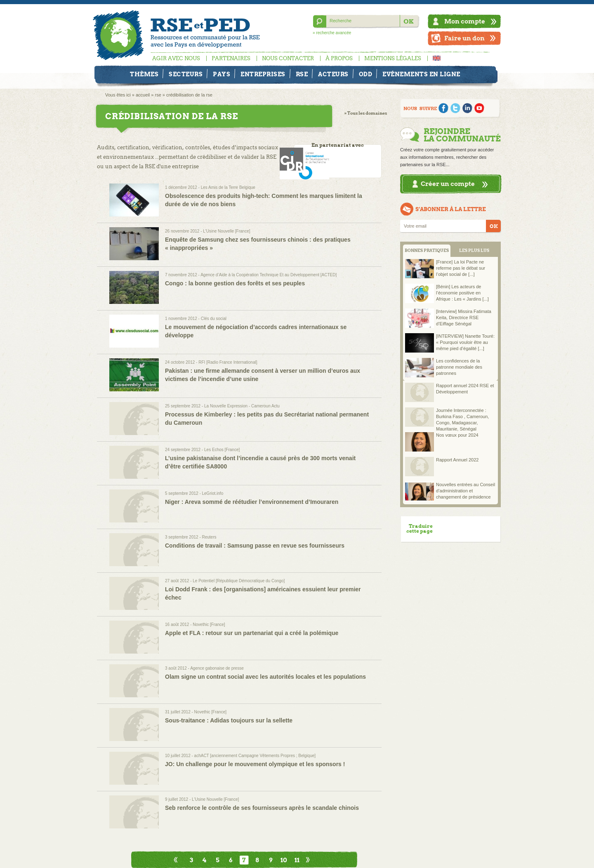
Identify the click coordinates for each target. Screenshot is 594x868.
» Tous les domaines (366, 113)
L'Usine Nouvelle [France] (226, 231)
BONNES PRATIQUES (427, 251)
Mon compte (465, 21)
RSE (302, 74)
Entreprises (263, 74)
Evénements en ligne (421, 74)
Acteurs (333, 74)
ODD (366, 74)
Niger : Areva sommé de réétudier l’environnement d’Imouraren (252, 502)
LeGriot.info (213, 493)
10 (284, 860)
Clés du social (214, 319)
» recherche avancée (332, 33)
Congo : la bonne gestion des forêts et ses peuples (235, 283)
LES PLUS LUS (474, 251)
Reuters (209, 537)
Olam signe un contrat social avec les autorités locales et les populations (265, 677)
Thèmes (144, 74)
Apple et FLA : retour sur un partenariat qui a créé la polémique (252, 633)
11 (297, 860)
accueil (143, 95)
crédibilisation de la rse (189, 95)
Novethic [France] (209, 625)
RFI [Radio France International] (228, 362)
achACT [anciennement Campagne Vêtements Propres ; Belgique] (255, 756)
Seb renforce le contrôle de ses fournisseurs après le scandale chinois (262, 808)
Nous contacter (288, 58)
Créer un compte (448, 184)
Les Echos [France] (222, 450)
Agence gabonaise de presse (217, 668)
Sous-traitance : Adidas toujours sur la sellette (229, 720)
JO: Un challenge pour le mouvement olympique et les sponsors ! (255, 764)
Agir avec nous (176, 58)
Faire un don (464, 38)
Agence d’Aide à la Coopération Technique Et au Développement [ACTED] (269, 275)
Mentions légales (393, 58)
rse (158, 95)
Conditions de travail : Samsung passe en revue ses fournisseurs (255, 546)
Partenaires (231, 58)
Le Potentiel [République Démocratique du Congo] (239, 581)
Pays (222, 74)
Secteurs (186, 74)
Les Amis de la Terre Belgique (228, 187)
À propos (339, 58)
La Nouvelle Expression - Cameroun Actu (242, 406)
